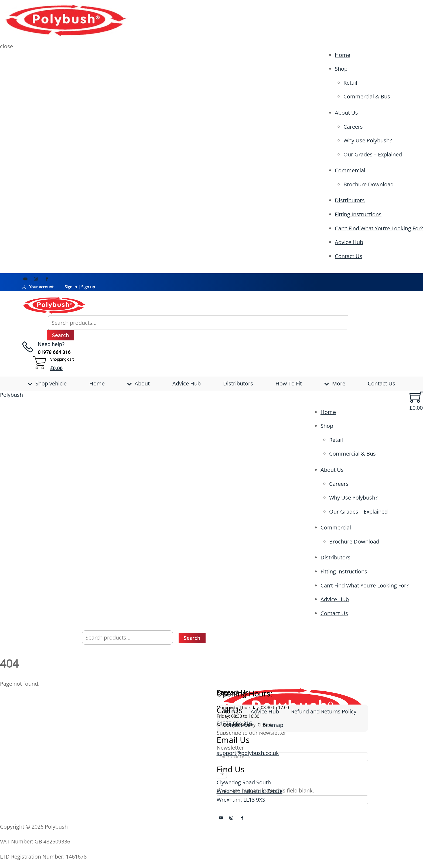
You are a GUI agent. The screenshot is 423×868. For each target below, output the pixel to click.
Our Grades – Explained (373, 154)
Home (342, 55)
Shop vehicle (47, 383)
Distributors (350, 200)
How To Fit (289, 383)
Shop (341, 69)
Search (60, 335)
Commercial (350, 170)
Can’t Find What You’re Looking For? (379, 228)
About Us (346, 113)
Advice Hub (349, 242)
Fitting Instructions (358, 214)
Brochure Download (369, 184)
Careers (353, 127)
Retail (350, 83)
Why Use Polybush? (368, 140)
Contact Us (349, 256)
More (335, 383)
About (138, 383)
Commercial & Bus (367, 96)
